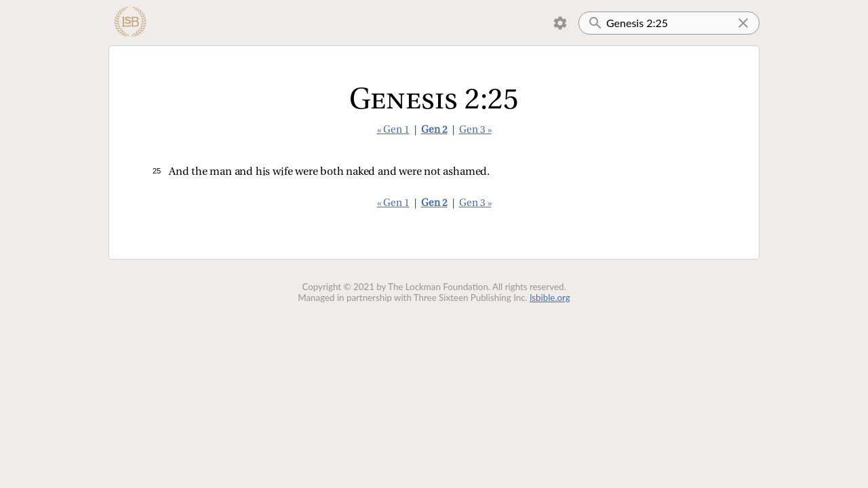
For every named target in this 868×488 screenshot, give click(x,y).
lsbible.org (550, 298)
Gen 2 (434, 130)
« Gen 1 (393, 130)
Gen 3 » (475, 130)
